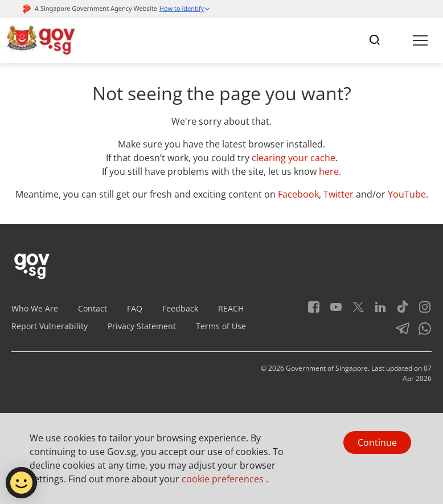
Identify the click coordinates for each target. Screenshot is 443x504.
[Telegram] (398, 332)
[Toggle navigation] (375, 40)
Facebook (298, 194)
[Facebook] (314, 311)
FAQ (135, 308)
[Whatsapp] (421, 332)
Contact (93, 308)
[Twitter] (354, 311)
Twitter (339, 194)
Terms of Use (221, 326)
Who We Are (35, 308)
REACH (231, 308)
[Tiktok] (398, 311)
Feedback (180, 308)
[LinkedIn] (376, 311)
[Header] (42, 40)
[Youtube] (332, 311)
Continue (377, 442)
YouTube (407, 194)
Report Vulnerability (50, 326)
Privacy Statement (142, 326)
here (329, 171)
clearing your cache (294, 158)
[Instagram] (421, 311)
